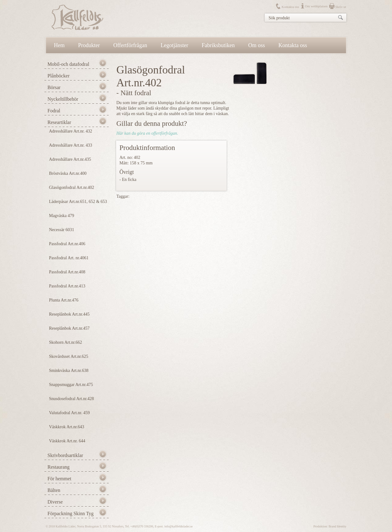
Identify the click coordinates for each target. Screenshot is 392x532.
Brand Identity (337, 526)
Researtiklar (59, 122)
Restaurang (58, 467)
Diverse (55, 502)
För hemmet (59, 479)
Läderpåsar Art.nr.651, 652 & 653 (78, 202)
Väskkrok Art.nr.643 (67, 427)
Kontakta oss (290, 7)
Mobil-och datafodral (68, 64)
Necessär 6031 (62, 230)
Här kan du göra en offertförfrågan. (147, 133)
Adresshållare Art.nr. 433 (71, 145)
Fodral (54, 111)
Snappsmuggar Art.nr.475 (71, 385)
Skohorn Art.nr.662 (66, 342)
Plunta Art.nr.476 (64, 300)
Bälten (54, 490)
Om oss (257, 45)
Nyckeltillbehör (63, 99)
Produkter (89, 45)
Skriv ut (341, 7)
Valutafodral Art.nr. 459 (69, 413)
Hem (59, 45)
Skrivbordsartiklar (65, 455)
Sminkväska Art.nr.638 (69, 371)
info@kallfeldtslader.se (178, 526)
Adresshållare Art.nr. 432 (71, 131)
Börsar (54, 87)
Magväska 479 (62, 216)
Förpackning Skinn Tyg (71, 513)
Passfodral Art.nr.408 (67, 272)
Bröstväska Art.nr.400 (68, 173)
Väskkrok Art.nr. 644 (67, 441)
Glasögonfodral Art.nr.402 (72, 187)
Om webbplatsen (316, 6)
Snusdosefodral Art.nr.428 (72, 399)
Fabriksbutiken (218, 45)
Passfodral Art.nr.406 (67, 244)
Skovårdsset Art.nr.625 (69, 356)
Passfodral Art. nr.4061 (69, 258)
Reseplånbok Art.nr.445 (69, 314)
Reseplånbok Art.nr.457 (69, 328)
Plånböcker (58, 76)
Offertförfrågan (130, 45)
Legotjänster (175, 45)
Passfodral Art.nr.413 (67, 286)
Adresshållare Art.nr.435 (70, 159)
